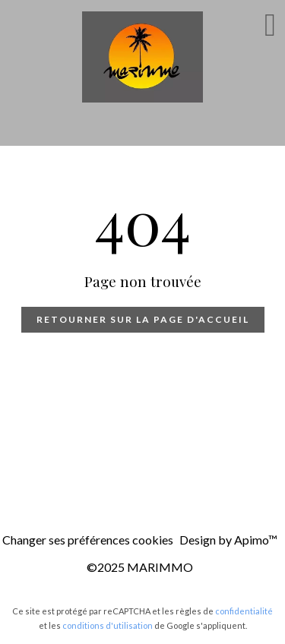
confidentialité (244, 611)
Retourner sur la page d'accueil (143, 319)
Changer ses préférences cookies (88, 540)
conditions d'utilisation (108, 625)
